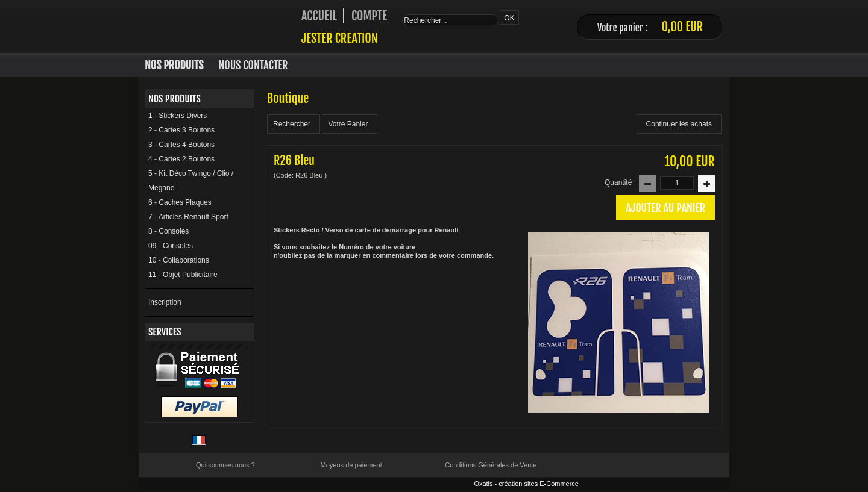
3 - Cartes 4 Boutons (181, 145)
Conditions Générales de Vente (491, 465)
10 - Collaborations (179, 260)
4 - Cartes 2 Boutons (181, 159)
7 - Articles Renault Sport (188, 217)
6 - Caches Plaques (180, 202)
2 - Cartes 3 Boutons (181, 130)
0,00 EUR (682, 27)
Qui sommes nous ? (225, 465)
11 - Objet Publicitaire (183, 275)
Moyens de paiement (351, 465)
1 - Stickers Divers (178, 116)
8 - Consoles (168, 231)
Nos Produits (174, 65)
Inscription (165, 302)
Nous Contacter (253, 65)
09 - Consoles (171, 246)
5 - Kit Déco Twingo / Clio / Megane (191, 181)
